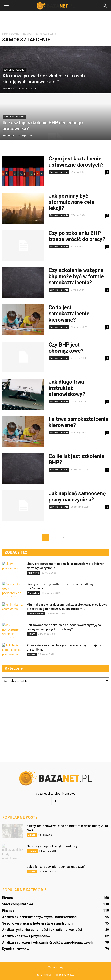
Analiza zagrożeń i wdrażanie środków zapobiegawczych (47, 942)
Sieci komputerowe (18, 904)
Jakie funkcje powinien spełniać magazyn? (56, 867)
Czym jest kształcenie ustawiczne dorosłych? (76, 162)
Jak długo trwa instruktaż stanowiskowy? (67, 388)
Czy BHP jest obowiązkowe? (66, 348)
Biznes (32, 634)
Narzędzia (33, 593)
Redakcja (8, 89)
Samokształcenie (14, 70)
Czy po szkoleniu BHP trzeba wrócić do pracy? (77, 236)
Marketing (33, 573)
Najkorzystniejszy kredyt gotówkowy (52, 846)
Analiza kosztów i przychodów (26, 936)
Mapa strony (55, 967)
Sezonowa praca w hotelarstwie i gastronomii (39, 923)
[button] (105, 6)
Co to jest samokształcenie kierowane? (69, 314)
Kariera (32, 654)
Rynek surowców (16, 949)
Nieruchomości (36, 614)
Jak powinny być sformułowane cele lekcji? (71, 202)
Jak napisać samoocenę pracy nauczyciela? (77, 497)
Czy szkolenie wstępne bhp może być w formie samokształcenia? (76, 276)
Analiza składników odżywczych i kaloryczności (40, 917)
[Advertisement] (56, 21)
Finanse (32, 851)
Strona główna (11, 34)
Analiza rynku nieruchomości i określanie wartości (42, 930)
